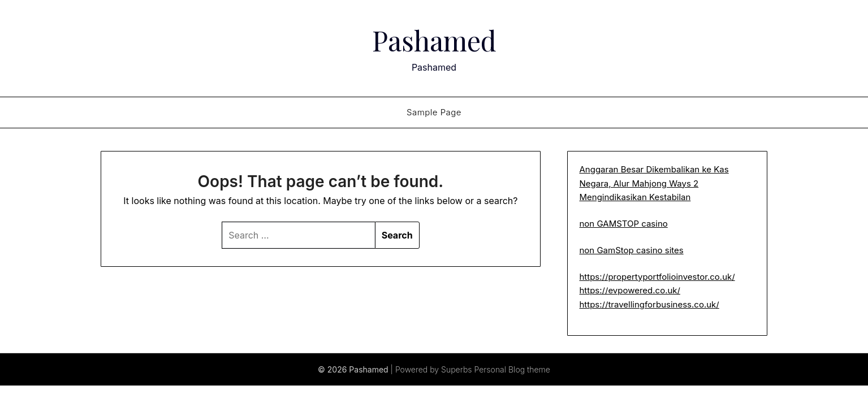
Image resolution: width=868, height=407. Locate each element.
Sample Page (434, 112)
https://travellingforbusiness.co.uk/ (649, 304)
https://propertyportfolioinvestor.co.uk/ (657, 277)
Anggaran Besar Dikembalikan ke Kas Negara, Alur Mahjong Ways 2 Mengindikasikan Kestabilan (654, 183)
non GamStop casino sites (631, 250)
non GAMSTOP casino (623, 224)
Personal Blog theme (512, 369)
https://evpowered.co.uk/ (630, 290)
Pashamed (434, 40)
